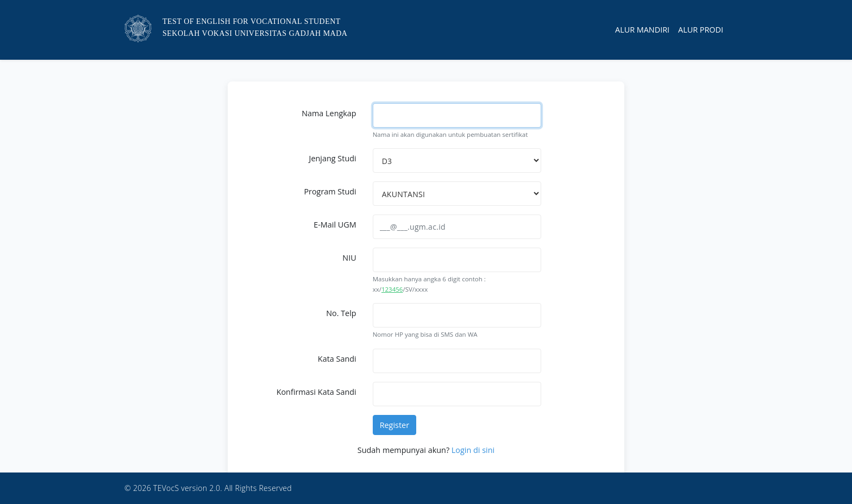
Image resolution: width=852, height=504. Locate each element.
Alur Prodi (701, 30)
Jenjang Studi (333, 158)
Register (394, 425)
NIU (349, 258)
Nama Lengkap (329, 113)
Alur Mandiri (642, 30)
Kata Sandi (337, 359)
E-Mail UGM (335, 225)
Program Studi (330, 191)
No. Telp (341, 313)
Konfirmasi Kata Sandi (317, 392)
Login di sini (473, 450)
